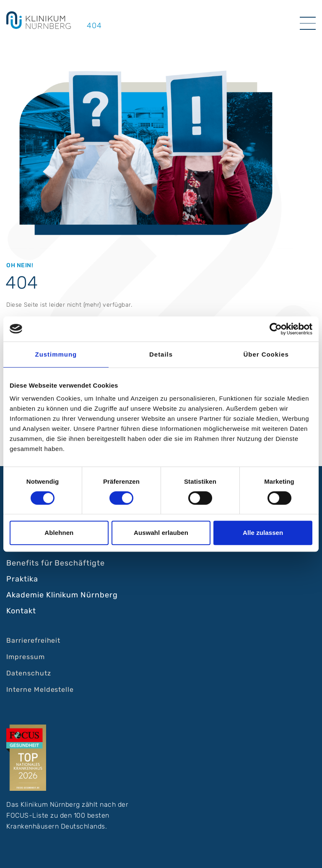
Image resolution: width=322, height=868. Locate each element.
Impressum (26, 657)
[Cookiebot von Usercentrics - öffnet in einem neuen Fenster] (276, 329)
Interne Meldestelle (40, 689)
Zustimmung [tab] (56, 354)
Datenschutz (29, 673)
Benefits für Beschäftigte (56, 563)
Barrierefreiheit (33, 640)
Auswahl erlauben (161, 533)
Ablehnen (59, 533)
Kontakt (21, 611)
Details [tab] (161, 354)
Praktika (22, 579)
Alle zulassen (263, 533)
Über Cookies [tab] (266, 354)
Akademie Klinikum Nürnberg (62, 595)
